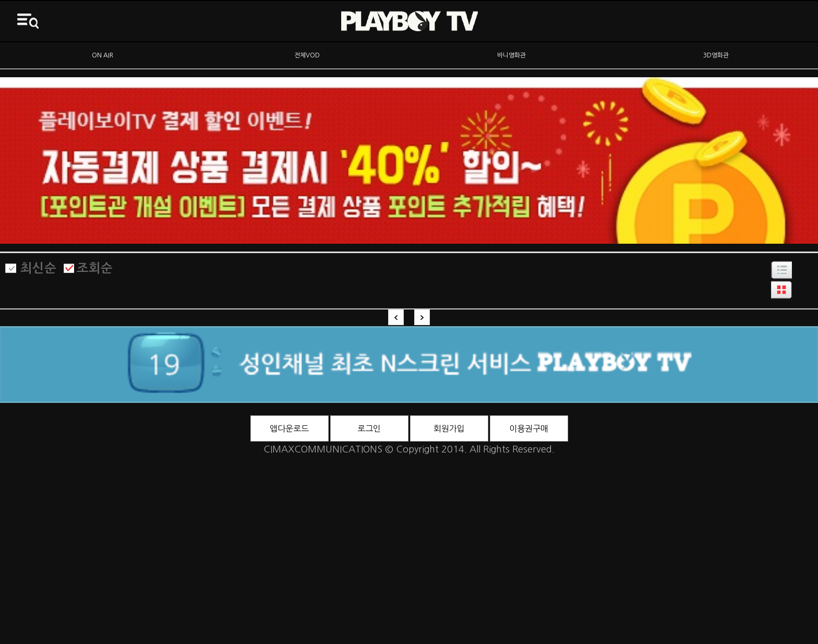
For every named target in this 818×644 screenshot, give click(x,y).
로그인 (369, 428)
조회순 (95, 268)
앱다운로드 (289, 428)
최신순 (38, 268)
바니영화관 (512, 55)
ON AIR (103, 55)
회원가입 (449, 428)
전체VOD (307, 55)
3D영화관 (716, 55)
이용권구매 (529, 428)
